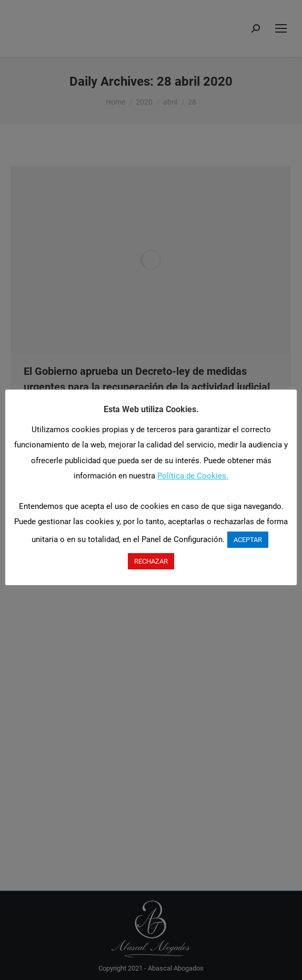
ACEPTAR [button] (248, 540)
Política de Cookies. (193, 476)
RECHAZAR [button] (151, 561)
